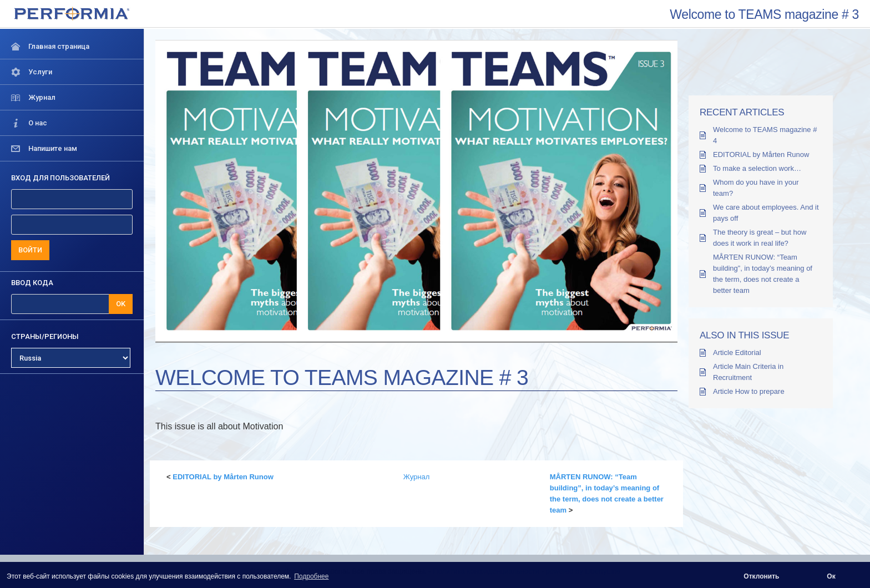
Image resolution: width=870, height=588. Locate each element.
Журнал (416, 477)
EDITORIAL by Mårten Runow (223, 477)
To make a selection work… (757, 168)
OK (121, 304)
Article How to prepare (749, 391)
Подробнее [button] (311, 576)
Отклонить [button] (761, 576)
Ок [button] (831, 576)
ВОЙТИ (30, 250)
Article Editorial (737, 353)
